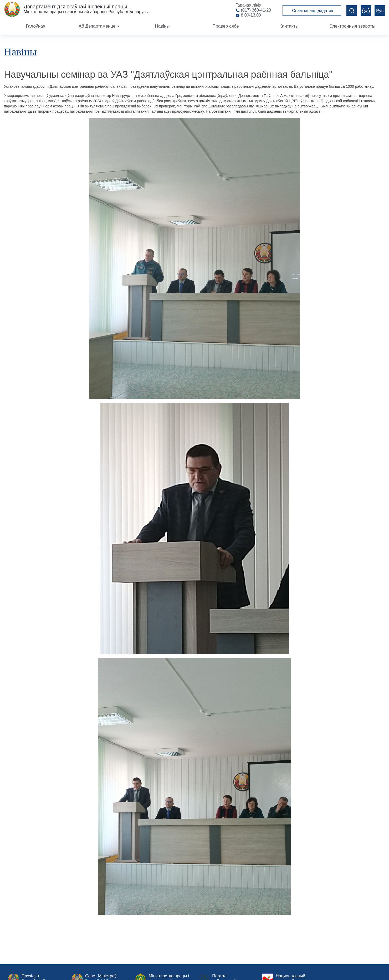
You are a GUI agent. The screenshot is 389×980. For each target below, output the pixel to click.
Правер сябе (226, 26)
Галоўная (36, 26)
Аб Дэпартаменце (99, 26)
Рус (380, 11)
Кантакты (289, 26)
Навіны (162, 26)
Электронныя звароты (352, 26)
